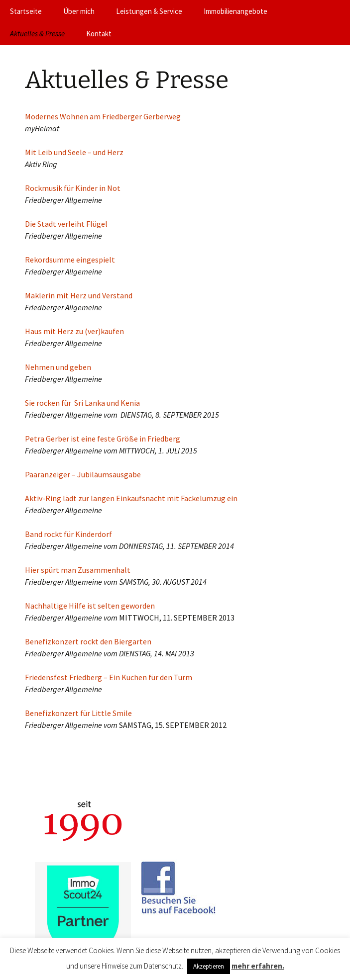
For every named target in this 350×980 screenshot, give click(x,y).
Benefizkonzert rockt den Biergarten (88, 641)
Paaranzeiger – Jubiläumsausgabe (83, 474)
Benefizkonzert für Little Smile (78, 713)
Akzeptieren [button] (209, 966)
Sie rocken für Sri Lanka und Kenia (82, 403)
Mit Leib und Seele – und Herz (74, 152)
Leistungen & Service (149, 11)
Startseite (26, 11)
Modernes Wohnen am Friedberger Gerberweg (103, 116)
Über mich (79, 11)
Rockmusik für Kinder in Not (73, 188)
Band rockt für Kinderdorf (68, 534)
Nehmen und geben (58, 367)
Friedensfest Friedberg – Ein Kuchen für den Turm (109, 677)
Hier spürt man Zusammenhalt (78, 570)
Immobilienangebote (235, 11)
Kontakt (99, 34)
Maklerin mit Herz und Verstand (79, 295)
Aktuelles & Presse (37, 34)
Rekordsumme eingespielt (70, 260)
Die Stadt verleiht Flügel (66, 224)
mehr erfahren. (258, 966)
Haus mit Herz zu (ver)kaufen (74, 331)
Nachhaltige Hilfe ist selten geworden (90, 606)
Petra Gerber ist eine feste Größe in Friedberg (103, 439)
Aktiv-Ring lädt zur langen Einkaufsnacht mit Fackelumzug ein (131, 498)
